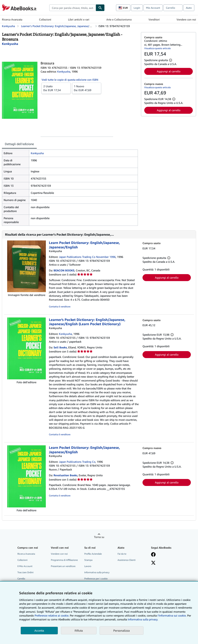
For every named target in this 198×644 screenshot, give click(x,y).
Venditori (154, 19)
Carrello (21, 579)
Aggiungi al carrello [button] (169, 71)
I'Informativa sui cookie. (172, 615)
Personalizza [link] (122, 630)
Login (137, 8)
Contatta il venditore (60, 307)
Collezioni (45, 19)
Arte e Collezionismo (119, 19)
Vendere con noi (186, 19)
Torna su (99, 537)
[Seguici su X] (153, 563)
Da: (56, 88)
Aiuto (189, 8)
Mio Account (153, 8)
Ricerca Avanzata (12, 19)
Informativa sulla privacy (97, 572)
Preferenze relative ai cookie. (52, 615)
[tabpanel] (70, 188)
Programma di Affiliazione (64, 560)
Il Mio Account (25, 566)
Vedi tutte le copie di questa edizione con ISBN (70, 80)
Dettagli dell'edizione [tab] (19, 144)
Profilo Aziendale (93, 554)
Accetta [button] (39, 631)
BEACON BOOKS (64, 270)
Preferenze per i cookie (96, 579)
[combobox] (73, 8)
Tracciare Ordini (25, 572)
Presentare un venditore (63, 566)
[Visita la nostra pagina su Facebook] (153, 555)
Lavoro (88, 566)
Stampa (88, 560)
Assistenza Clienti (127, 560)
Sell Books (60, 347)
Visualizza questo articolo (157, 48)
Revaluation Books (65, 475)
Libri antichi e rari (79, 19)
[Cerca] (100, 8)
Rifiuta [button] (79, 631)
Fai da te (122, 554)
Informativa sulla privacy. (143, 619)
